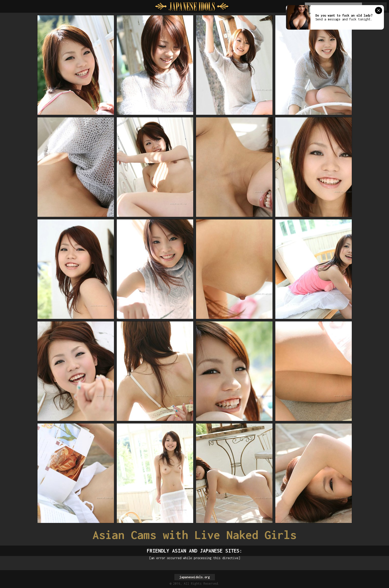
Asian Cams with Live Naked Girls (194, 535)
